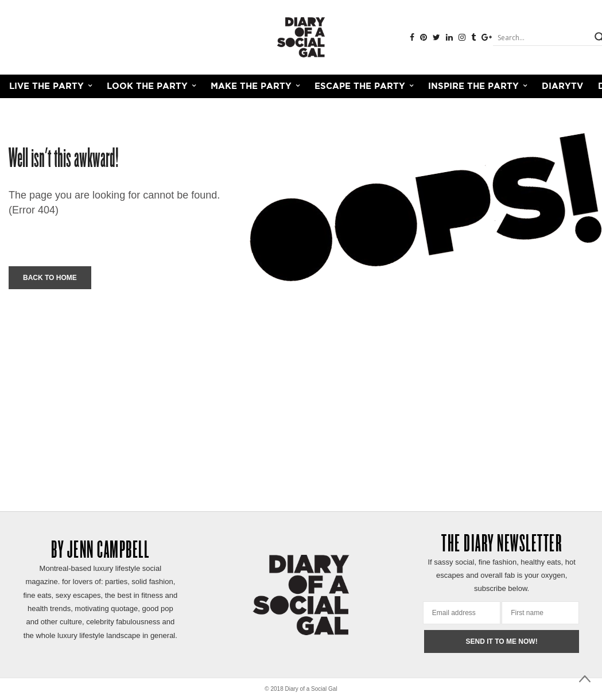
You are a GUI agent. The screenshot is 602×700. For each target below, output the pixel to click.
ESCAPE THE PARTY (360, 86)
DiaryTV (562, 86)
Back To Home (50, 278)
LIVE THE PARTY (46, 86)
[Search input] (542, 37)
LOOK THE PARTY (147, 86)
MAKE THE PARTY (251, 86)
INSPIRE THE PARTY (473, 86)
